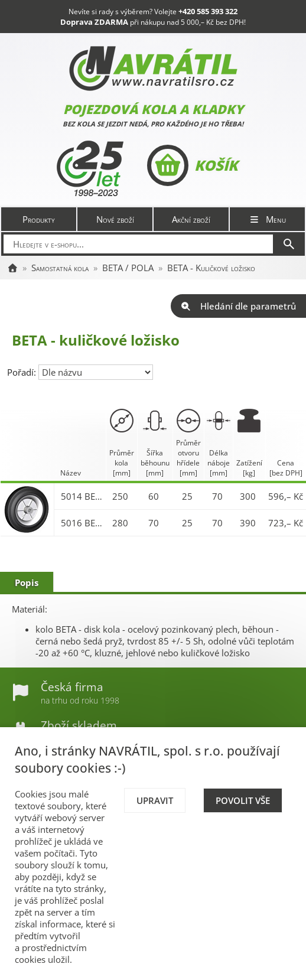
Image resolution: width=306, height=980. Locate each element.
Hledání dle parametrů (238, 306)
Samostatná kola (60, 268)
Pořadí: (23, 372)
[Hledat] (289, 244)
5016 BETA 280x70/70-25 (82, 523)
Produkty (39, 219)
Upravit (155, 800)
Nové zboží (115, 219)
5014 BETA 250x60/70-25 (82, 496)
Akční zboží (191, 219)
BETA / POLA (128, 268)
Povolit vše (243, 800)
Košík (192, 165)
